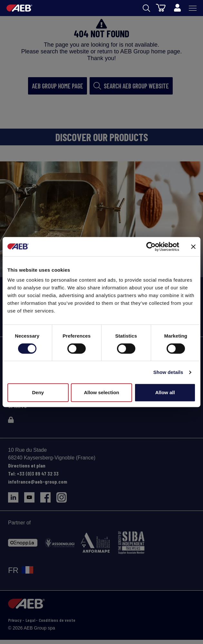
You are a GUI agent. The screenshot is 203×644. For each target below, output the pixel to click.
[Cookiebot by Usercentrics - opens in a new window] (151, 247)
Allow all (165, 392)
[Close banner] (193, 247)
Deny (38, 392)
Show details (168, 372)
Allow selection (101, 392)
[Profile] (177, 8)
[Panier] (161, 7)
